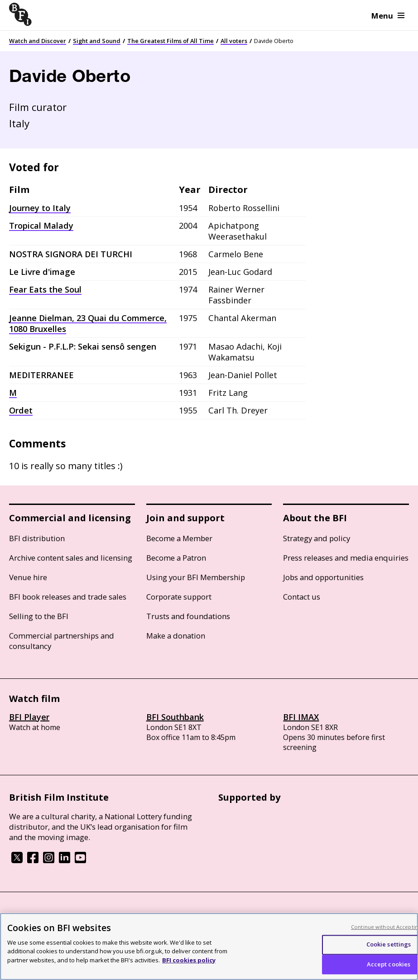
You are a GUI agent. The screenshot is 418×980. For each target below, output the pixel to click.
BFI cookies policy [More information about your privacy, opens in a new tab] (189, 968)
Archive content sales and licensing (71, 558)
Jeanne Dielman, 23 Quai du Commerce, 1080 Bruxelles (88, 323)
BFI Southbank (175, 717)
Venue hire (28, 577)
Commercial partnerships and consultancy (62, 641)
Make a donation (176, 636)
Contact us (302, 597)
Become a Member (179, 538)
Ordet (21, 410)
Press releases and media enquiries (346, 558)
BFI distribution (37, 538)
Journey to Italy (40, 208)
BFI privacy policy (34, 917)
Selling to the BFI (39, 616)
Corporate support (179, 597)
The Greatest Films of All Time (171, 41)
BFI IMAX (301, 717)
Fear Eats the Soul (45, 289)
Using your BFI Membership (196, 577)
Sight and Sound (97, 41)
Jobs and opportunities (323, 577)
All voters (234, 41)
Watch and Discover (38, 41)
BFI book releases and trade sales (68, 597)
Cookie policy (85, 917)
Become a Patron (176, 558)
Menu (388, 16)
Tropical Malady (41, 226)
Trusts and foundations (188, 616)
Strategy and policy (317, 538)
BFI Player (29, 717)
